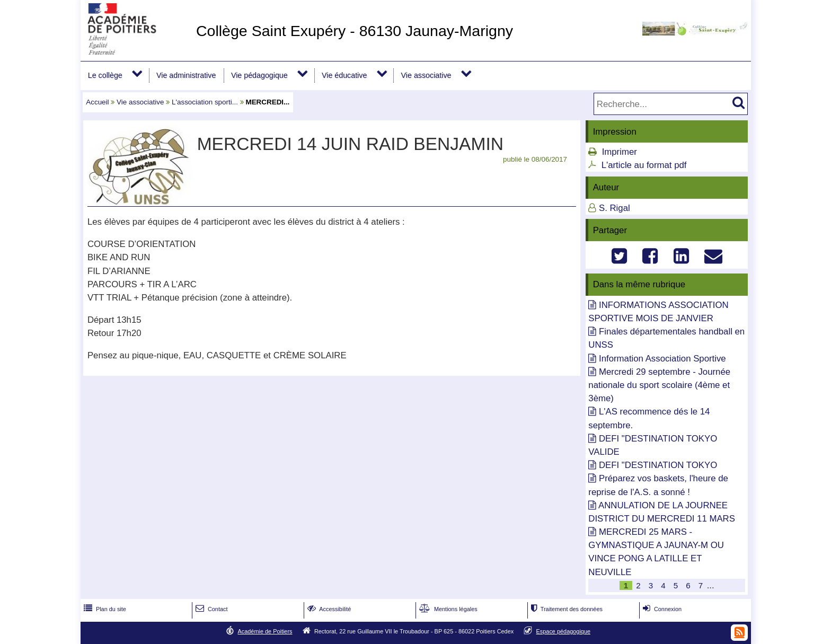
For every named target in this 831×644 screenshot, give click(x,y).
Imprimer (620, 152)
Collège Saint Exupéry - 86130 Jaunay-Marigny (355, 31)
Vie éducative (344, 75)
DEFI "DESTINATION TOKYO (658, 465)
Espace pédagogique (564, 631)
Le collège (105, 75)
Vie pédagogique (259, 75)
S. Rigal (615, 208)
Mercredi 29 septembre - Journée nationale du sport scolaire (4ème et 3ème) (659, 385)
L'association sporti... (205, 102)
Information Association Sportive (662, 359)
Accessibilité (328, 609)
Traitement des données (566, 609)
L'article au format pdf (644, 165)
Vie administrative (186, 75)
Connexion (661, 609)
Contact (211, 609)
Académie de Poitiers (265, 631)
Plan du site (104, 609)
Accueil (97, 102)
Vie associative (426, 75)
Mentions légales (447, 609)
